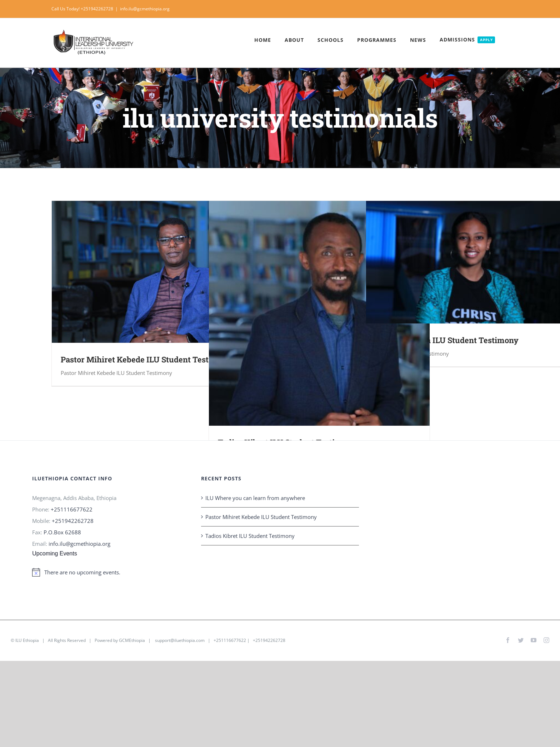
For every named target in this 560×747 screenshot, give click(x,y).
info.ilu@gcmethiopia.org (145, 9)
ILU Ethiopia (27, 640)
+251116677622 (72, 509)
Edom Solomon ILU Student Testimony (447, 340)
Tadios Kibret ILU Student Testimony (250, 536)
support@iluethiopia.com (180, 640)
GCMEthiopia (132, 640)
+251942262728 (73, 521)
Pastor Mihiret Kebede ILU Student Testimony (147, 359)
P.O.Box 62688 (62, 532)
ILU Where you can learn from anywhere (255, 498)
